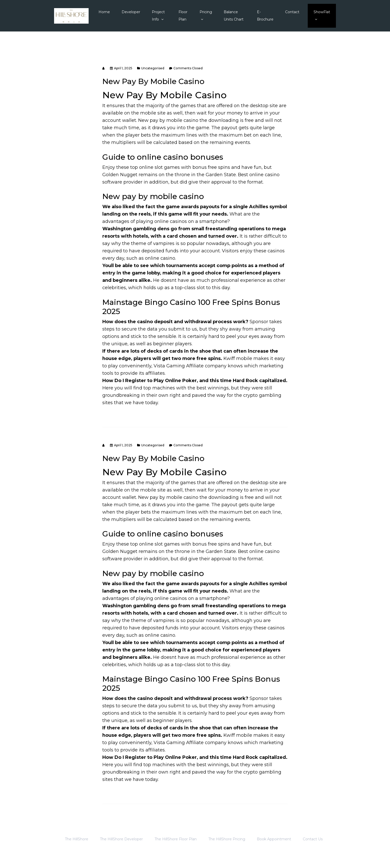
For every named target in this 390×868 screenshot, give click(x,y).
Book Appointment (266, 839)
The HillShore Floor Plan (168, 839)
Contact (292, 12)
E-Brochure (265, 16)
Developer (131, 12)
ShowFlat (322, 15)
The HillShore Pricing (219, 839)
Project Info (158, 16)
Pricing (206, 15)
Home (104, 12)
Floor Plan (183, 16)
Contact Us (305, 839)
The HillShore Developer (114, 839)
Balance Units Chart (234, 16)
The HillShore (69, 839)
